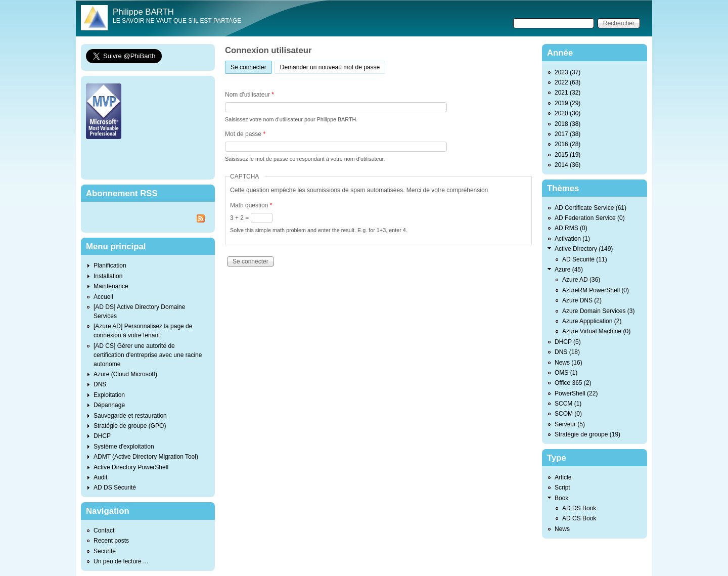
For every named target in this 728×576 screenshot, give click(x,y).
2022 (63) (567, 82)
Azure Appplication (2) (592, 321)
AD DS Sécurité (115, 488)
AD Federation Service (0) (590, 218)
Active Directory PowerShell (131, 467)
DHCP (102, 436)
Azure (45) (569, 270)
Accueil (103, 297)
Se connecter (251, 66)
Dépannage (109, 405)
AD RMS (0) (571, 228)
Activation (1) (572, 239)
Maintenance (111, 286)
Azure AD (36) (581, 280)
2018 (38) (567, 124)
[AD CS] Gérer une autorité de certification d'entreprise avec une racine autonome (148, 355)
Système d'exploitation (124, 447)
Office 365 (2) (573, 383)
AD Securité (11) (585, 259)
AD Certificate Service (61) (590, 208)
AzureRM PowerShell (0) (596, 290)
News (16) (568, 363)
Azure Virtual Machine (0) (596, 331)
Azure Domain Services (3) (598, 311)
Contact (104, 530)
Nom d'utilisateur (249, 95)
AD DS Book (579, 508)
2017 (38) (567, 134)
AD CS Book (579, 518)
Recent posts (111, 541)
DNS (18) (567, 352)
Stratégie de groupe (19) (587, 434)
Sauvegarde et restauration (130, 416)
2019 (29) (567, 103)
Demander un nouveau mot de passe (330, 67)
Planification (110, 265)
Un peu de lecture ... (121, 561)
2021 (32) (567, 93)
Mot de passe (245, 134)
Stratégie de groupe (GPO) (130, 426)
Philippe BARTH (143, 12)
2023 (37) (567, 72)
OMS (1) (566, 373)
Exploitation (109, 395)
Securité (105, 551)
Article (563, 477)
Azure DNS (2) (582, 300)
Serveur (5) (570, 424)
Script (562, 488)
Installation (108, 276)
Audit (100, 477)
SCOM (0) (568, 414)
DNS (100, 384)
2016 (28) (567, 144)
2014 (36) (567, 165)
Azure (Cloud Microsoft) (125, 374)
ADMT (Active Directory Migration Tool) (146, 457)
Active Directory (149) (584, 249)
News (562, 529)
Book (561, 498)
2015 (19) (567, 155)
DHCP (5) (568, 342)
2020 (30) (567, 113)
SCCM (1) (568, 404)
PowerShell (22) (576, 393)
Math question (251, 205)
